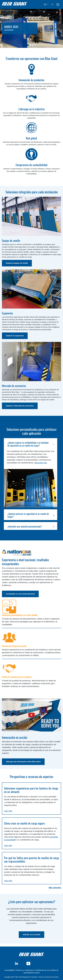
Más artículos (55, 888)
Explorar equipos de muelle (17, 263)
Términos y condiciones (24, 970)
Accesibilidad (10, 970)
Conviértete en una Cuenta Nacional (20, 594)
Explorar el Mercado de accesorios (20, 406)
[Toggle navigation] (58, 5)
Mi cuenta (36, 973)
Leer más (8, 811)
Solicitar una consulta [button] (31, 935)
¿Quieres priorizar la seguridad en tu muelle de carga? (28, 515)
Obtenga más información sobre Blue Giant (23, 762)
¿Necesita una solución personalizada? (25, 526)
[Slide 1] (28, 45)
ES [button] (45, 4)
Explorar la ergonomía (15, 336)
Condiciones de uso (42, 970)
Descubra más (41, 463)
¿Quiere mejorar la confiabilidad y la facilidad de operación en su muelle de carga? (28, 444)
